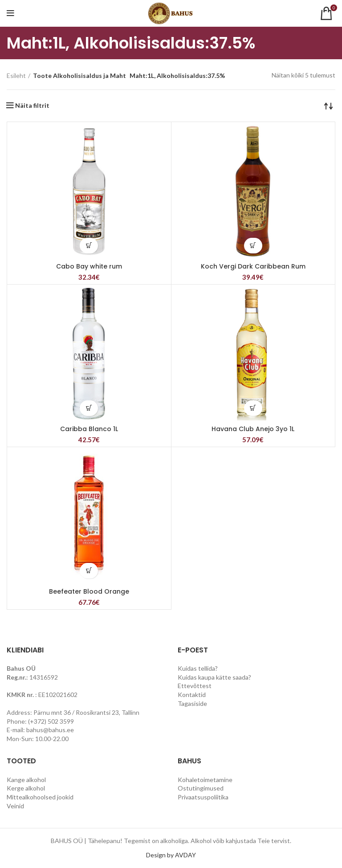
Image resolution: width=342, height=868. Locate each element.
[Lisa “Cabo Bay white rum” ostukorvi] (89, 246)
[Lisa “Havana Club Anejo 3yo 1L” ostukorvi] (253, 408)
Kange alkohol (26, 780)
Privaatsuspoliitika (203, 797)
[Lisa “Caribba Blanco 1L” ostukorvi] (89, 408)
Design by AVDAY (171, 855)
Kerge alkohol (26, 788)
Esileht (16, 75)
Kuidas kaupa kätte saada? (214, 677)
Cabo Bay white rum (89, 266)
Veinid (15, 806)
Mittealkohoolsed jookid (40, 797)
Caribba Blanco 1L (89, 429)
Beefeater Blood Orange (89, 591)
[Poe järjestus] (329, 106)
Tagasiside (192, 703)
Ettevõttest (195, 686)
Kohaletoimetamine (205, 780)
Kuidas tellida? (198, 668)
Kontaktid (192, 695)
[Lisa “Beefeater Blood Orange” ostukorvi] (89, 571)
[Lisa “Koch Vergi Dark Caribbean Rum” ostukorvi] (253, 246)
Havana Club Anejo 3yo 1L (253, 429)
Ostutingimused (201, 788)
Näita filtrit (32, 106)
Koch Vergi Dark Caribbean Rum (253, 266)
